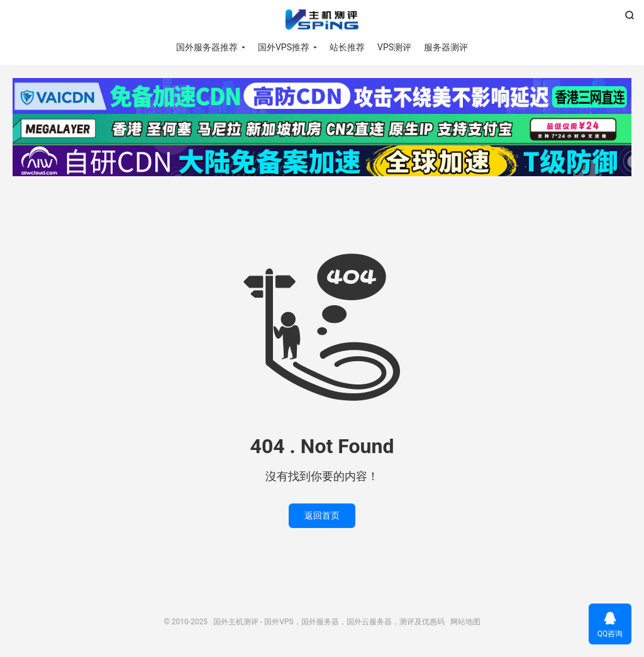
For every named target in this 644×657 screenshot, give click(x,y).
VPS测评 (394, 47)
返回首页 (322, 515)
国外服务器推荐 (207, 47)
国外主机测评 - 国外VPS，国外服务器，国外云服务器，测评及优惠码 (322, 20)
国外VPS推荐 (284, 47)
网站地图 (465, 622)
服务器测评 (446, 47)
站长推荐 (347, 47)
